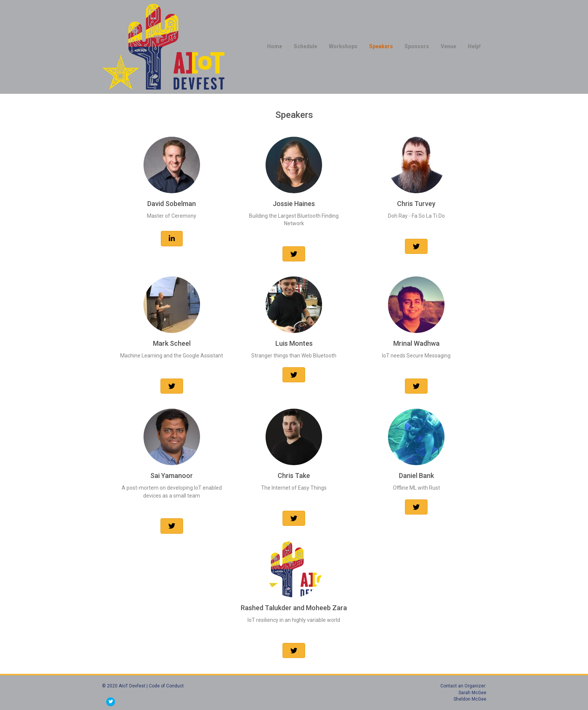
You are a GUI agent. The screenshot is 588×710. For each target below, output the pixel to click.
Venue (448, 46)
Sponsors (417, 46)
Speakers (381, 46)
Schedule (305, 46)
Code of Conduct (166, 686)
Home (275, 46)
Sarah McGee (472, 693)
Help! (474, 46)
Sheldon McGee (470, 699)
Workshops (343, 46)
